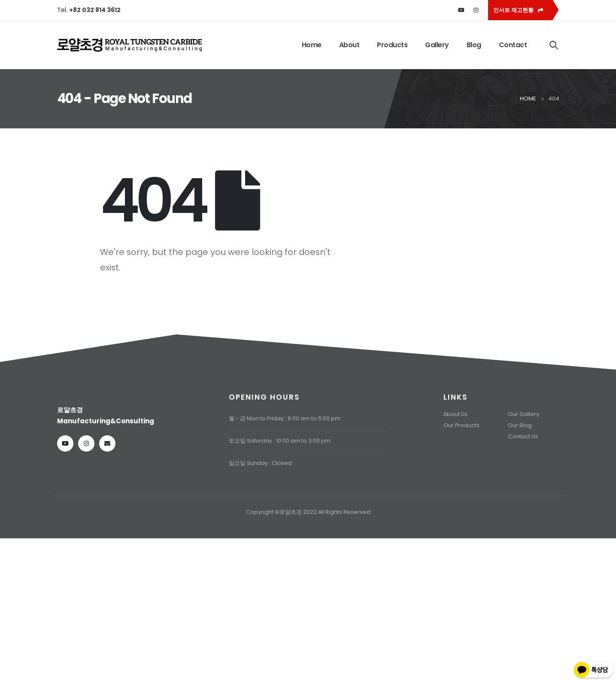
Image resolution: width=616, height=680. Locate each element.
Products (392, 45)
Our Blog (520, 425)
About (349, 45)
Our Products (461, 425)
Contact (513, 45)
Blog (474, 45)
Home (312, 45)
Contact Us (523, 436)
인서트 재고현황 (518, 10)
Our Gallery (523, 414)
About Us (455, 414)
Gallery (437, 45)
